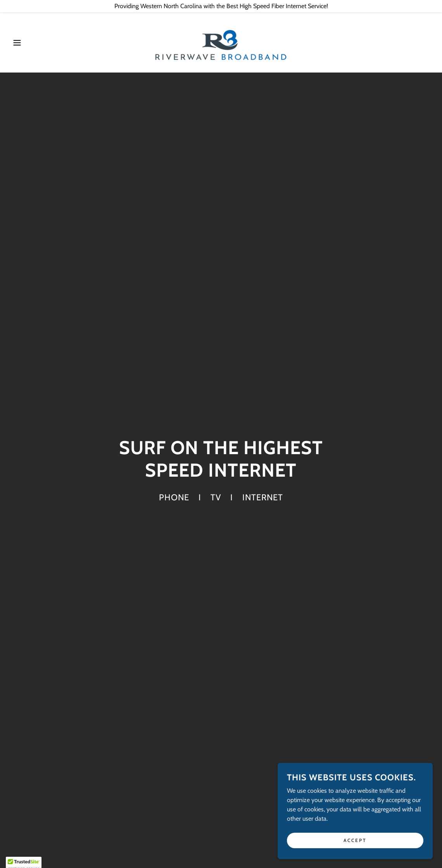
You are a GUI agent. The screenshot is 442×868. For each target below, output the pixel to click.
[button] (22, 43)
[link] (221, 42)
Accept (355, 845)
